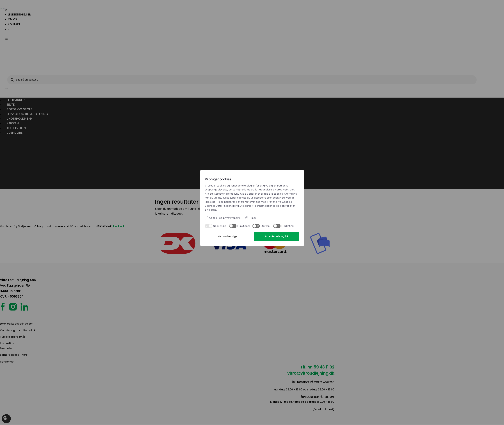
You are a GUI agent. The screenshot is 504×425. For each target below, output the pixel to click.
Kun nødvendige (227, 236)
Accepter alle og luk (277, 236)
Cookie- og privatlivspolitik (223, 218)
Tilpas (251, 218)
